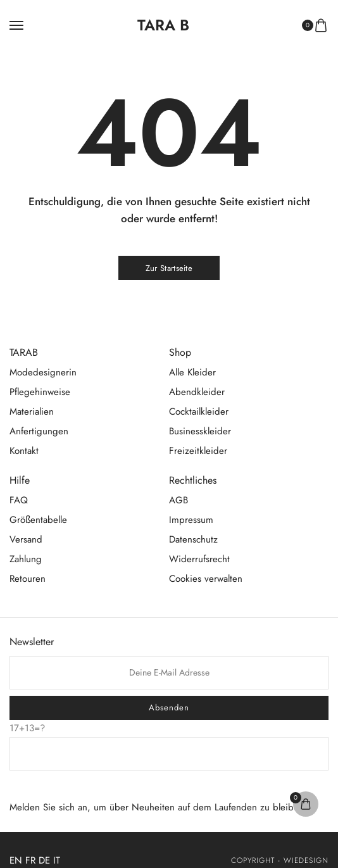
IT (57, 860)
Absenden (169, 708)
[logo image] (163, 25)
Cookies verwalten (206, 579)
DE (44, 860)
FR (30, 860)
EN (16, 860)
